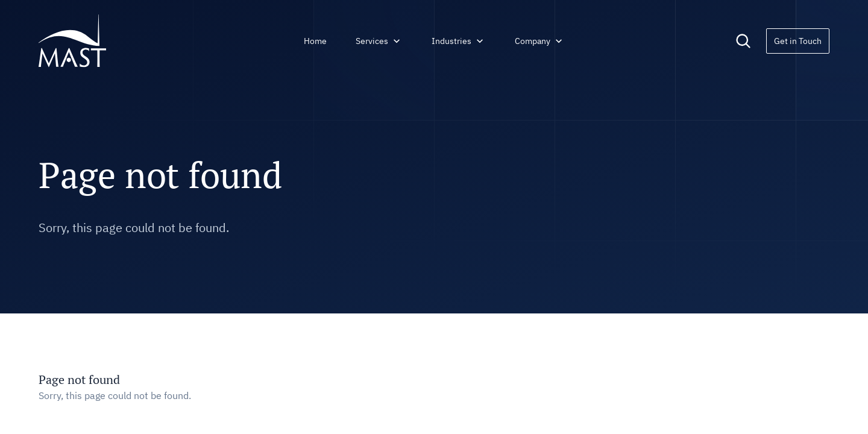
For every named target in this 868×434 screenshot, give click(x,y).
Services (379, 41)
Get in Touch (798, 41)
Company (540, 41)
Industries (459, 41)
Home (315, 41)
